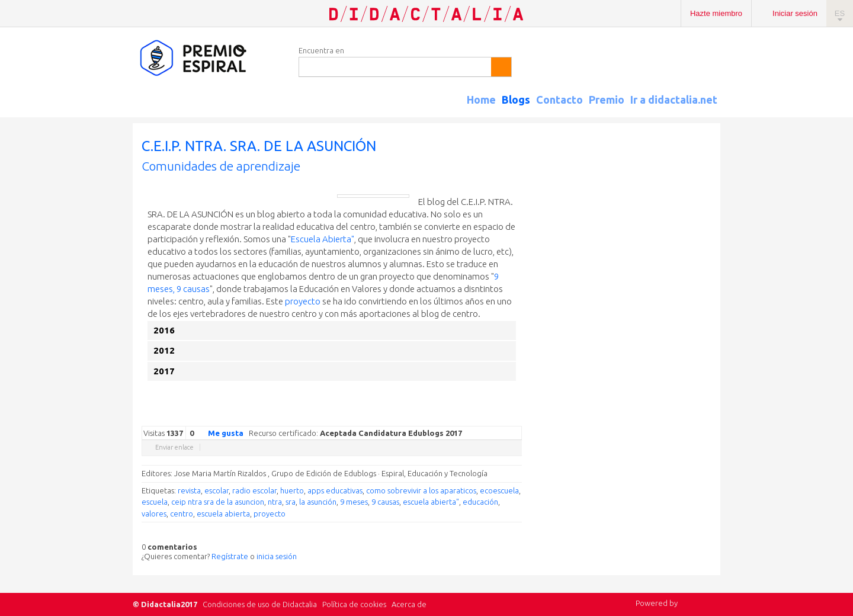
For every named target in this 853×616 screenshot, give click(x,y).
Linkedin (480, 417)
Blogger (504, 417)
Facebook (457, 417)
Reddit (492, 417)
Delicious (469, 417)
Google (433, 417)
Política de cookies (354, 604)
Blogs (516, 100)
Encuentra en (321, 50)
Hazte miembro (716, 13)
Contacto (559, 100)
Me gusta (219, 432)
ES (840, 13)
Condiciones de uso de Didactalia (260, 604)
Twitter (445, 417)
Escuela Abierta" (323, 239)
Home (481, 100)
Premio (607, 100)
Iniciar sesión (795, 13)
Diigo (516, 417)
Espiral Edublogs (210, 58)
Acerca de (409, 604)
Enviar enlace (174, 447)
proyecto (303, 301)
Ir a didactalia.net (674, 100)
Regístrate (230, 556)
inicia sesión (277, 556)
